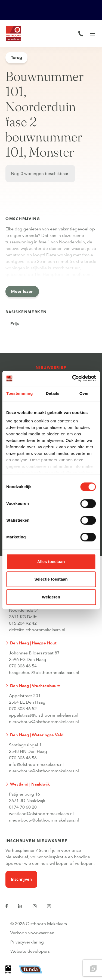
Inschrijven (21, 879)
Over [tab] (84, 393)
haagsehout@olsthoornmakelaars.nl (44, 673)
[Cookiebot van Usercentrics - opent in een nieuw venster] (73, 378)
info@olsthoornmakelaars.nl (36, 764)
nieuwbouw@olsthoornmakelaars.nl (44, 722)
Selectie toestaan (51, 579)
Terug (16, 58)
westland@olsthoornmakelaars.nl (41, 814)
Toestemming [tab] (20, 393)
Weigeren (51, 597)
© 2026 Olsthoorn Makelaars (39, 924)
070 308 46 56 (23, 758)
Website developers (30, 951)
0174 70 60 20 (23, 807)
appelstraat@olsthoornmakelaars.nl (44, 715)
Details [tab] (52, 393)
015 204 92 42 (23, 623)
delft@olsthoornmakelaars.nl (37, 630)
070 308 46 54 (23, 666)
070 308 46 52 (23, 709)
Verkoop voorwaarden (32, 933)
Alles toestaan (51, 562)
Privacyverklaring (27, 942)
